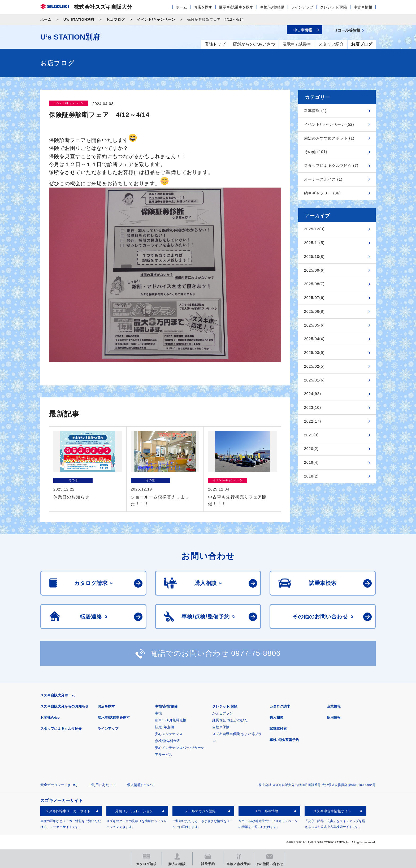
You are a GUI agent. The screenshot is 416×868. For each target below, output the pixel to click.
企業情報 (334, 706)
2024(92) (313, 394)
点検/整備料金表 (168, 741)
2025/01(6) (314, 380)
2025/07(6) (314, 298)
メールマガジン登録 (200, 811)
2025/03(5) (314, 353)
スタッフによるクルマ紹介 (61, 729)
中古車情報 (363, 7)
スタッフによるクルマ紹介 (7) (331, 166)
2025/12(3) (314, 229)
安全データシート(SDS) (59, 785)
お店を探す (203, 7)
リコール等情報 (266, 811)
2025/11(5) (314, 243)
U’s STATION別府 (79, 19)
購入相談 (276, 717)
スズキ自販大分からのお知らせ (64, 706)
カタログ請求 (280, 706)
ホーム (181, 7)
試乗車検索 (278, 729)
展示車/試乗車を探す (236, 7)
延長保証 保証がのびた (230, 720)
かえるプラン (223, 713)
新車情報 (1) (315, 111)
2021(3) (311, 435)
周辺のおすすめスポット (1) (329, 138)
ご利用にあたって (102, 785)
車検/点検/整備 (272, 7)
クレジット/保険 (333, 7)
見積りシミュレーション (134, 811)
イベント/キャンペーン (156, 19)
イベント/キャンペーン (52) (329, 124)
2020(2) (311, 449)
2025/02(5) (314, 366)
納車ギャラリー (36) (322, 193)
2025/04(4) (314, 339)
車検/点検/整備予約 (284, 740)
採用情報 (334, 717)
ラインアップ (302, 7)
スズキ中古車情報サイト (332, 811)
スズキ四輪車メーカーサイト (68, 811)
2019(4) (311, 462)
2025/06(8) (314, 311)
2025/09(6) (314, 270)
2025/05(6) (314, 325)
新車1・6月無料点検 (171, 720)
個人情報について (141, 785)
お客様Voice (50, 717)
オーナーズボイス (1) (323, 179)
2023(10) (313, 407)
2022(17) (313, 421)
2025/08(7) (314, 284)
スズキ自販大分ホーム (58, 695)
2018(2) (311, 476)
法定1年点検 (164, 727)
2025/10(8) (314, 257)
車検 (158, 713)
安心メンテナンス (169, 734)
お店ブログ (116, 19)
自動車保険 (221, 727)
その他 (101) (316, 152)
